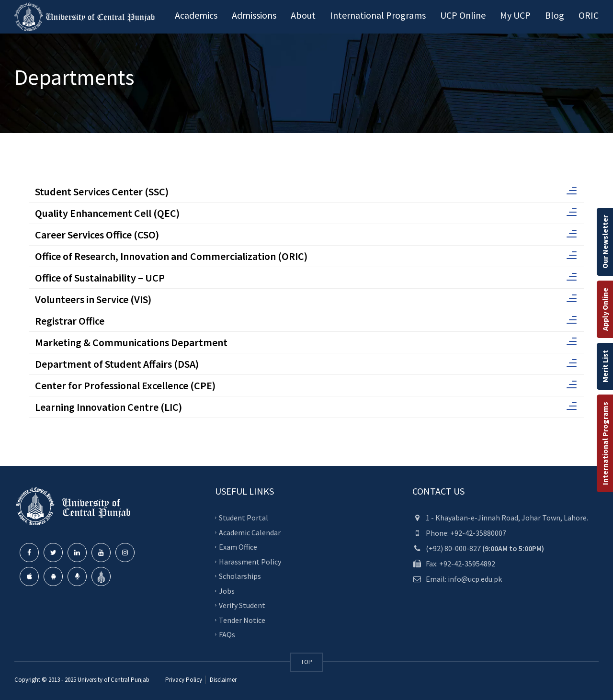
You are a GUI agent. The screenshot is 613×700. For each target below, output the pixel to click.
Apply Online (605, 309)
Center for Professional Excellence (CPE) (306, 385)
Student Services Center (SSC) (306, 192)
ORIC (589, 15)
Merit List (605, 366)
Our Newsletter (605, 242)
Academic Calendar (250, 532)
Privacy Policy (184, 680)
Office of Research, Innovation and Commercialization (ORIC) (306, 256)
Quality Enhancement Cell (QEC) (306, 213)
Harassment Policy (250, 561)
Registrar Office (306, 321)
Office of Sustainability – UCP (306, 278)
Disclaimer (222, 680)
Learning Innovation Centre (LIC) (306, 407)
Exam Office (238, 547)
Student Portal (244, 518)
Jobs (227, 590)
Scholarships (240, 576)
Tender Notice (242, 620)
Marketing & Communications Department (306, 342)
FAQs (227, 634)
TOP (306, 662)
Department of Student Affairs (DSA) (306, 364)
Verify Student (242, 605)
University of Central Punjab (114, 680)
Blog (555, 15)
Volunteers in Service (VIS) (306, 299)
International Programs (605, 443)
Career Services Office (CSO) (306, 235)
